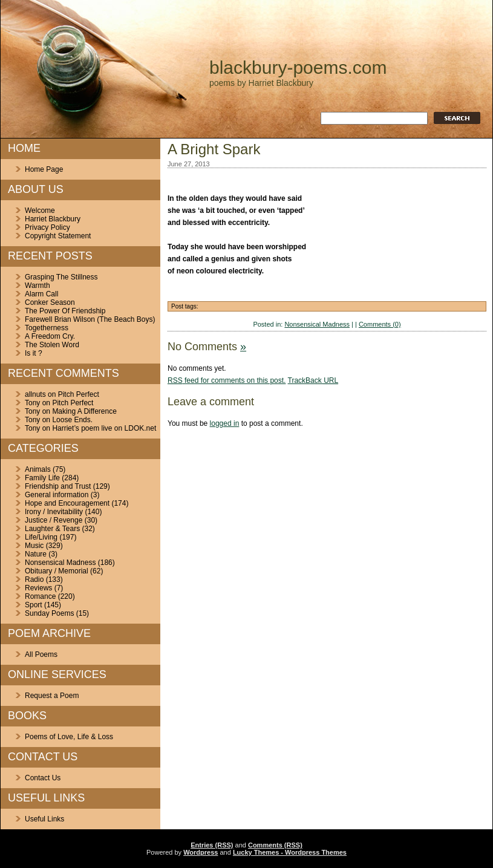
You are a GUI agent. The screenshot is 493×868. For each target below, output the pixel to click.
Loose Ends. (72, 420)
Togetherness (47, 328)
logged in (225, 423)
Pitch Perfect (79, 394)
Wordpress (201, 852)
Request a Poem (52, 696)
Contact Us (43, 778)
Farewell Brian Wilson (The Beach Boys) (90, 319)
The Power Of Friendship (65, 311)
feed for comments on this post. (227, 380)
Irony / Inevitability (54, 512)
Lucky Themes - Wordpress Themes (290, 852)
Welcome (40, 210)
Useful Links (44, 819)
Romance (40, 596)
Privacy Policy (47, 227)
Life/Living (41, 537)
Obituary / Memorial (57, 571)
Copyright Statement (58, 236)
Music (34, 546)
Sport (34, 605)
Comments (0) (380, 324)
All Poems (41, 654)
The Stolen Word (52, 345)
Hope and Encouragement (67, 503)
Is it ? (34, 353)
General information (57, 495)
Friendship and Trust (58, 486)
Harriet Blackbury (53, 219)
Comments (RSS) (275, 845)
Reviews (38, 588)
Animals (38, 469)
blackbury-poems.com (298, 67)
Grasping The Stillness (61, 277)
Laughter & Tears (52, 529)
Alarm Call (41, 294)
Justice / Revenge (54, 520)
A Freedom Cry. (50, 336)
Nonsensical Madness (60, 563)
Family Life (42, 478)
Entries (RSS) (212, 845)
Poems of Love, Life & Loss (69, 737)
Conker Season (50, 302)
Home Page (44, 169)
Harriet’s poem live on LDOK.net (104, 428)
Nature (36, 554)
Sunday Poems (49, 613)
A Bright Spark (214, 149)
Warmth (38, 286)
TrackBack (313, 380)
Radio (34, 579)
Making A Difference (84, 411)
